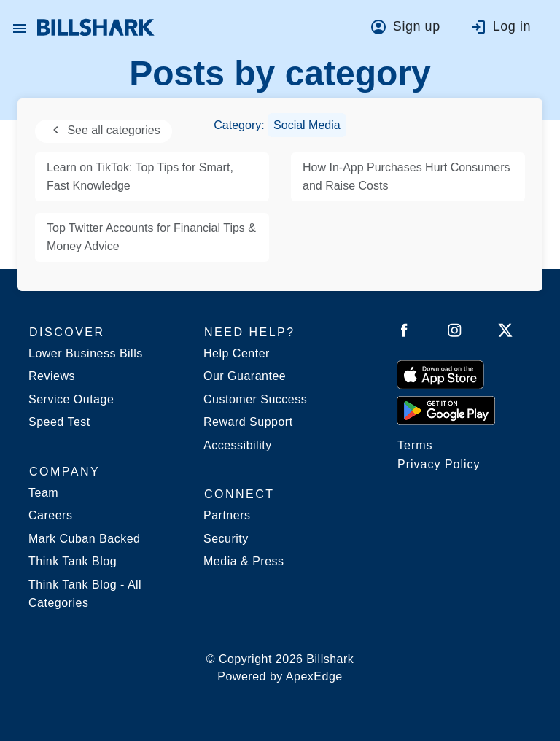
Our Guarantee (245, 376)
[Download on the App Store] (440, 374)
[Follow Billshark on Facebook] (404, 333)
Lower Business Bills (86, 353)
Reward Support (248, 422)
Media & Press (244, 561)
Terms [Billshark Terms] (415, 445)
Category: (280, 125)
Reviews (52, 376)
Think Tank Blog (73, 561)
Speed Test (59, 422)
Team (43, 493)
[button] (20, 28)
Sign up (417, 26)
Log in (512, 26)
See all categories (104, 130)
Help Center (237, 353)
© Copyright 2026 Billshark (280, 669)
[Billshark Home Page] (96, 27)
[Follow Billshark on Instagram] (455, 333)
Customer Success (255, 399)
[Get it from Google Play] (446, 410)
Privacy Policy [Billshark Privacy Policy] (439, 464)
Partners (227, 515)
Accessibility (238, 445)
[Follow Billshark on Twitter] (505, 333)
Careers (50, 515)
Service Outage (71, 399)
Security (226, 539)
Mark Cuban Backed (84, 539)
